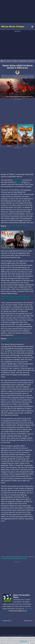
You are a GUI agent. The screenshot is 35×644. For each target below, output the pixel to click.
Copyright (19, 635)
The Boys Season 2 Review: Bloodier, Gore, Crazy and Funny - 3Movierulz (16, 298)
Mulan (18, 182)
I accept (32, 643)
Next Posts (30, 621)
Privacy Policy (12, 635)
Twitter (5, 611)
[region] (18, 11)
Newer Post (6, 621)
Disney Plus (17, 180)
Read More (28, 609)
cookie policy (23, 641)
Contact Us (4, 635)
